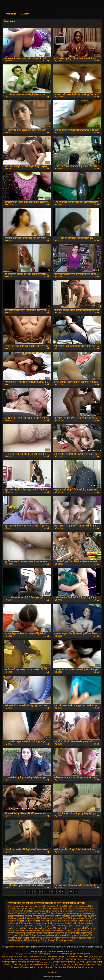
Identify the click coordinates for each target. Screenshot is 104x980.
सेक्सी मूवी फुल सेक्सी (15, 928)
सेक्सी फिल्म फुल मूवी (61, 957)
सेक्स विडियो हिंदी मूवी (20, 916)
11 (63, 892)
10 (58, 892)
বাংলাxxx (82, 965)
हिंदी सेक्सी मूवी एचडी (83, 954)
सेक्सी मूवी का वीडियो (91, 957)
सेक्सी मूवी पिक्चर (87, 923)
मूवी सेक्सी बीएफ (24, 914)
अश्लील (10, 959)
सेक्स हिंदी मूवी (45, 954)
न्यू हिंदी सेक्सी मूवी (69, 906)
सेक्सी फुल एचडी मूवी (57, 921)
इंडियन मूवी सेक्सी (14, 906)
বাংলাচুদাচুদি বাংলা (21, 954)
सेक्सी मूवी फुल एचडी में (66, 926)
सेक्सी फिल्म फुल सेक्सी (16, 918)
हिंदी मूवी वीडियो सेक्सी (26, 967)
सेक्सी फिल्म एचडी (55, 959)
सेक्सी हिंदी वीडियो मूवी (87, 938)
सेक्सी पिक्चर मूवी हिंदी (36, 916)
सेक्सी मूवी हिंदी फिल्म (77, 931)
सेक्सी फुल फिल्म (71, 921)
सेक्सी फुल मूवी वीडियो (16, 923)
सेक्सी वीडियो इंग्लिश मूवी (47, 965)
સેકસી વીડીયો (95, 959)
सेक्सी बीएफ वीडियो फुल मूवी (34, 923)
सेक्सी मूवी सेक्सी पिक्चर (17, 931)
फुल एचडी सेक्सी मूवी (48, 909)
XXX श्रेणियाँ (25, 14)
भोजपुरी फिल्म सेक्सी (67, 959)
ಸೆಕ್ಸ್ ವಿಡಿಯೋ (86, 959)
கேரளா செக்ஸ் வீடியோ (22, 959)
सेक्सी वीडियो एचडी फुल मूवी (60, 933)
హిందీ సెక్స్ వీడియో (39, 967)
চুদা (50, 954)
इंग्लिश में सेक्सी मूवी (93, 962)
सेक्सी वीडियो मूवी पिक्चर (10, 962)
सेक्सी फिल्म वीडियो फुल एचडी (69, 918)
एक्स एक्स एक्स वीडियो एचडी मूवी (33, 906)
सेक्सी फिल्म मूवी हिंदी (32, 918)
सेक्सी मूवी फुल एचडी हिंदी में (85, 926)
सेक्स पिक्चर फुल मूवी (75, 914)
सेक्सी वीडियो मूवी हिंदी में (22, 938)
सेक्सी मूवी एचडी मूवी (52, 967)
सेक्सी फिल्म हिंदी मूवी (20, 921)
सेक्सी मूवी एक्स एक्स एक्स (55, 923)
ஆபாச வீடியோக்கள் (32, 965)
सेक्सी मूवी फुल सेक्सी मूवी (33, 928)
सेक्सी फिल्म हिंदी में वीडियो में (76, 957)
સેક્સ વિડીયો (49, 957)
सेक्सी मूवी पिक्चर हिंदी (16, 926)
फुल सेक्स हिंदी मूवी (80, 909)
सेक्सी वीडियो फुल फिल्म (32, 935)
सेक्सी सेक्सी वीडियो (65, 967)
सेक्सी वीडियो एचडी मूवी (80, 933)
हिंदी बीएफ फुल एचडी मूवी (65, 940)
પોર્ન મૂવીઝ (77, 959)
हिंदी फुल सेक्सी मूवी (48, 940)
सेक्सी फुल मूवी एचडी (85, 921)
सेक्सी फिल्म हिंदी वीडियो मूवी (17, 947)
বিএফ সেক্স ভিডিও (34, 954)
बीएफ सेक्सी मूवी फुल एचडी (73, 911)
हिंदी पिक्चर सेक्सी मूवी (32, 940)
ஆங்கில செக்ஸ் (9, 954)
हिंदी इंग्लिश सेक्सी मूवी (16, 940)
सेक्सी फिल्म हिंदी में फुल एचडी (39, 921)
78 (71, 892)
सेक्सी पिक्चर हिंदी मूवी (53, 916)
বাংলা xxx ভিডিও (37, 959)
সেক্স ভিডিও (59, 965)
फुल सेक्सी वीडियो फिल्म (25, 911)
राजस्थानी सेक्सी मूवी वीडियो (40, 914)
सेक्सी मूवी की (58, 962)
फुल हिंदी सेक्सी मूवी (55, 911)
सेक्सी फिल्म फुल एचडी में (87, 916)
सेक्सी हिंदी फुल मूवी (38, 938)
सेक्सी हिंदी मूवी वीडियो (70, 938)
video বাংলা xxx (81, 962)
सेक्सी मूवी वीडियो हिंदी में (86, 928)
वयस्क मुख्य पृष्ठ (11, 14)
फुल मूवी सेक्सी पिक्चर (64, 909)
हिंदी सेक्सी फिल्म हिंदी (78, 967)
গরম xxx (46, 959)
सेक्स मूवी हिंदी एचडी (69, 962)
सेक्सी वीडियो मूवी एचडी (71, 935)
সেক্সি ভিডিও (40, 957)
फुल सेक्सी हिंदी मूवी (41, 911)
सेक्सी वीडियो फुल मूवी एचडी (52, 935)
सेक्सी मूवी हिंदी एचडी (45, 931)
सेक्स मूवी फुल (89, 967)
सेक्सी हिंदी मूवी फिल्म (54, 938)
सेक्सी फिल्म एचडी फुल (70, 916)
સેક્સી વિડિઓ (56, 954)
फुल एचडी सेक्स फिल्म (33, 909)
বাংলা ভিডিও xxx (30, 957)
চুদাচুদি (11, 957)
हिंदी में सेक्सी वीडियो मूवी (71, 965)
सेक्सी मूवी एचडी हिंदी (72, 923)
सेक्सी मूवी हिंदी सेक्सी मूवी (41, 933)
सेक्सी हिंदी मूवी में (19, 957)
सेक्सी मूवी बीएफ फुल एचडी (67, 928)
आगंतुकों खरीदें (52, 972)
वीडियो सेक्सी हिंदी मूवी (59, 914)
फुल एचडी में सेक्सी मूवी (16, 909)
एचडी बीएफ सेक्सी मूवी (54, 906)
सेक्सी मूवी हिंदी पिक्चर (61, 931)
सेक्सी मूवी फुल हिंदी (49, 928)
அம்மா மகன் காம (47, 962)
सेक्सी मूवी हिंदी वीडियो (23, 933)
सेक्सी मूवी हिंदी (31, 931)
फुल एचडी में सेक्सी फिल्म (85, 906)
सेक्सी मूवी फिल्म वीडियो (33, 926)
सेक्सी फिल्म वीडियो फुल (49, 918)
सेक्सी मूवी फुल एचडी (50, 926)
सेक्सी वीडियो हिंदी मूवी (17, 965)
